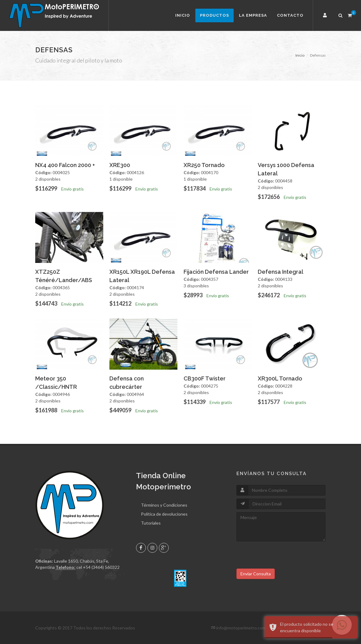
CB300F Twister (205, 378)
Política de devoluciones (164, 514)
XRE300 (120, 165)
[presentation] (283, 556)
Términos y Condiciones (164, 505)
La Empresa (253, 15)
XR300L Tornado (280, 378)
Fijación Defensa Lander (216, 272)
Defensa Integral (280, 272)
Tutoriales (151, 523)
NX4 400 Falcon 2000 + (65, 165)
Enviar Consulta (256, 574)
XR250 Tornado (204, 165)
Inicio (183, 15)
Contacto (290, 15)
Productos (214, 15)
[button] (326, 15)
